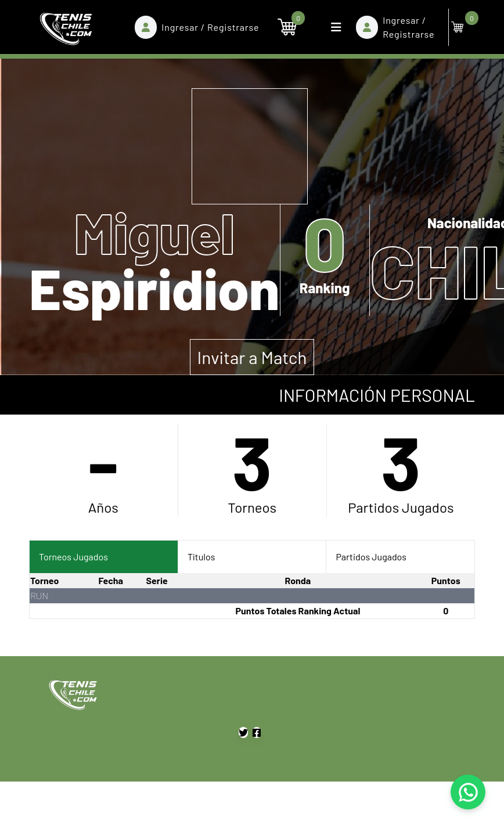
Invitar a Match (252, 357)
